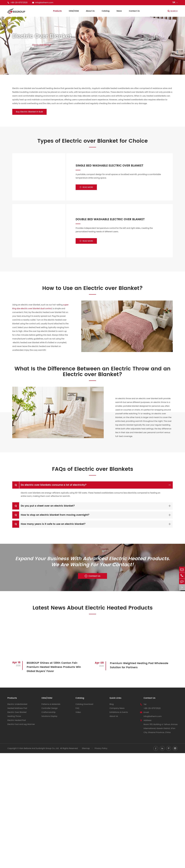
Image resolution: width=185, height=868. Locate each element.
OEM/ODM (74, 11)
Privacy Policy (101, 751)
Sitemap (86, 751)
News (119, 11)
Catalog (106, 11)
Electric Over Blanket (42, 45)
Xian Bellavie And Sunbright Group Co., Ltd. (39, 751)
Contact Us (134, 11)
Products (57, 11)
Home (16, 45)
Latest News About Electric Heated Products (92, 610)
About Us (90, 11)
